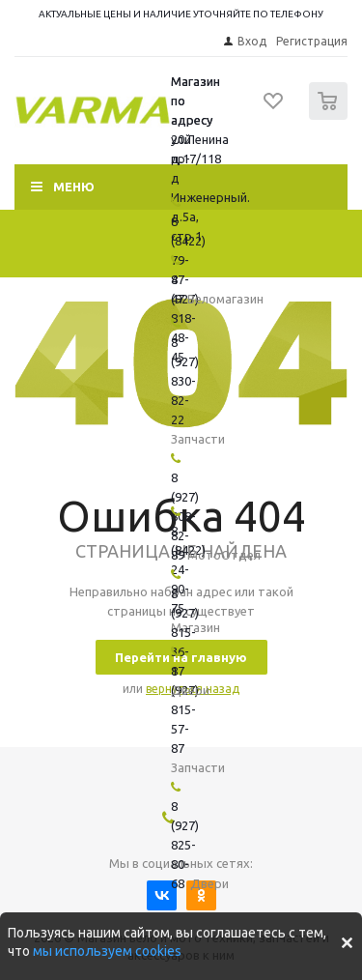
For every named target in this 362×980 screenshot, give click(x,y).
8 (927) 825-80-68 (185, 845)
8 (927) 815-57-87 (185, 709)
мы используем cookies (107, 951)
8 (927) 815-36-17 (185, 632)
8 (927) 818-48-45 (185, 318)
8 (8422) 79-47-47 (188, 260)
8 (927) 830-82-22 (185, 381)
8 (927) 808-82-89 (185, 516)
